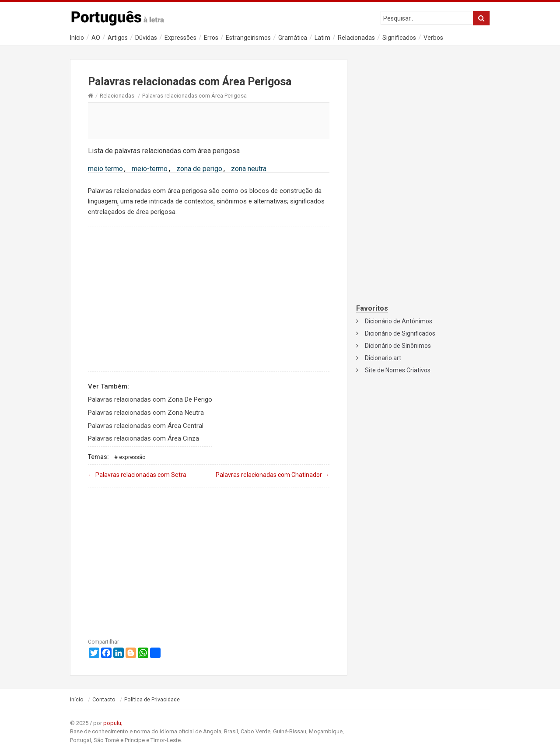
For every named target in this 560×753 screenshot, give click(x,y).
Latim (322, 38)
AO (96, 38)
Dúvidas (146, 38)
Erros (211, 38)
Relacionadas (356, 38)
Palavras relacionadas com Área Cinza (143, 438)
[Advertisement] (209, 120)
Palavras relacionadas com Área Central (146, 426)
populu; (113, 723)
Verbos (433, 38)
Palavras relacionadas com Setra (137, 475)
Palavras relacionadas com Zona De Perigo (150, 399)
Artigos (118, 38)
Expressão (132, 457)
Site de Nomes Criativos (398, 370)
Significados (399, 38)
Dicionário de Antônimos (399, 321)
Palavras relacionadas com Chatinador (273, 475)
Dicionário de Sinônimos (398, 346)
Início (77, 38)
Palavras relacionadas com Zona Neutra (146, 413)
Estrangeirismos (248, 38)
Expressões (180, 38)
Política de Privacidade (152, 700)
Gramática (293, 38)
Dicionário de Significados (400, 333)
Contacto (104, 700)
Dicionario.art (383, 358)
